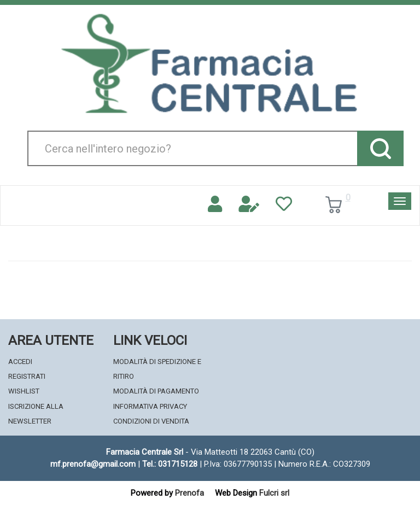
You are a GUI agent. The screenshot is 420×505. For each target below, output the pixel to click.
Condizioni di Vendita (151, 421)
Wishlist (24, 391)
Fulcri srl (274, 493)
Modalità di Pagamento (156, 391)
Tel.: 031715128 (170, 464)
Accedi (20, 362)
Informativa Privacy (150, 406)
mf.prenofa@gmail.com (93, 464)
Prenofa (189, 493)
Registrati (27, 376)
